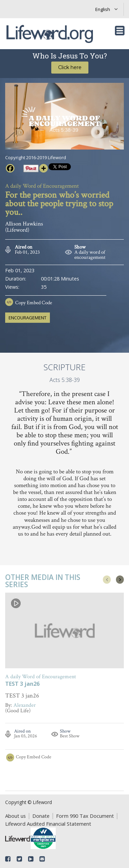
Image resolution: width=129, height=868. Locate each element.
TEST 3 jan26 (22, 684)
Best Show (70, 736)
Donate (41, 816)
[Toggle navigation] (120, 31)
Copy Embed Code (34, 303)
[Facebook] (10, 168)
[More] (44, 168)
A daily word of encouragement (90, 255)
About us (15, 816)
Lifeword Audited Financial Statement (48, 824)
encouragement (28, 318)
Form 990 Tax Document (85, 816)
